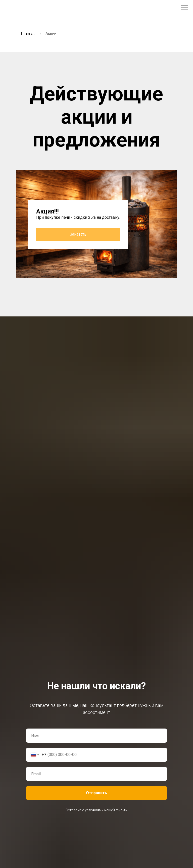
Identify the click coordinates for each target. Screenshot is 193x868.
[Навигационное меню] (184, 8)
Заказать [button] (78, 234)
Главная (28, 34)
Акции (51, 34)
